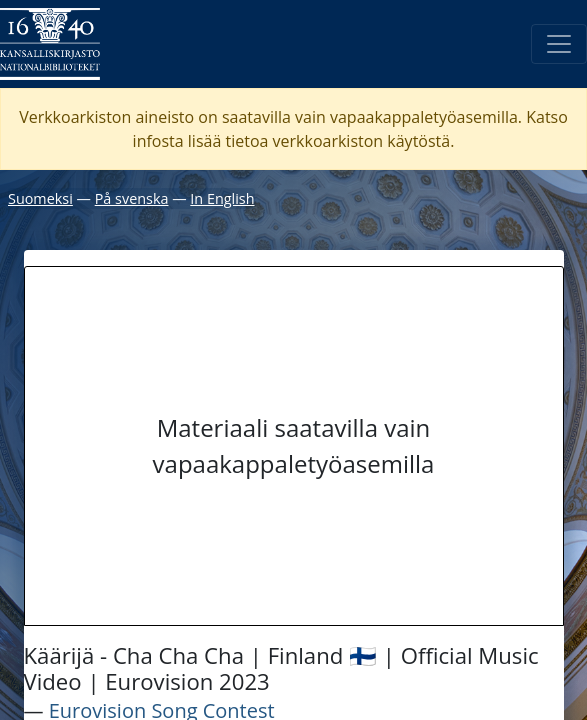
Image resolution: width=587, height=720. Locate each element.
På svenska (132, 198)
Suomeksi (40, 198)
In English (222, 198)
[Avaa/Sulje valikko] (559, 44)
